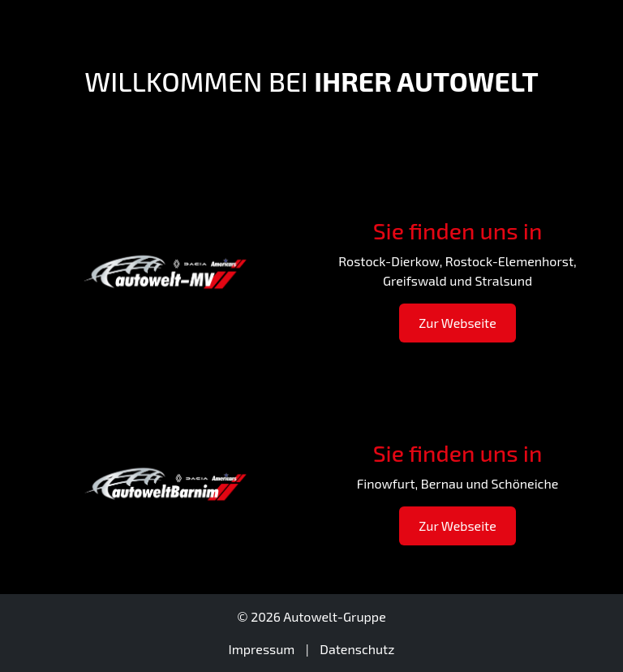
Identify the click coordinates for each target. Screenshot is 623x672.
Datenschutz (357, 649)
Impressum (262, 649)
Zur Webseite (458, 323)
